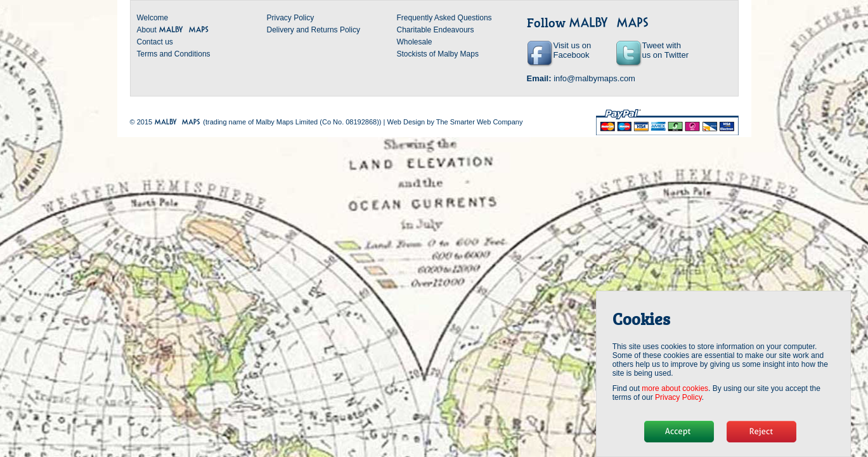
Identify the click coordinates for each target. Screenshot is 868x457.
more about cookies (675, 388)
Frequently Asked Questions (444, 18)
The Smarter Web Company (480, 122)
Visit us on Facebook (573, 50)
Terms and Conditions (174, 54)
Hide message (679, 432)
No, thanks (761, 432)
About (173, 30)
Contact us (155, 42)
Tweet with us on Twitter (665, 50)
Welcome (153, 18)
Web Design (406, 122)
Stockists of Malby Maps (438, 54)
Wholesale (415, 42)
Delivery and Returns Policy (314, 30)
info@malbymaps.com (594, 78)
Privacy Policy (291, 18)
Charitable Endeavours (436, 30)
